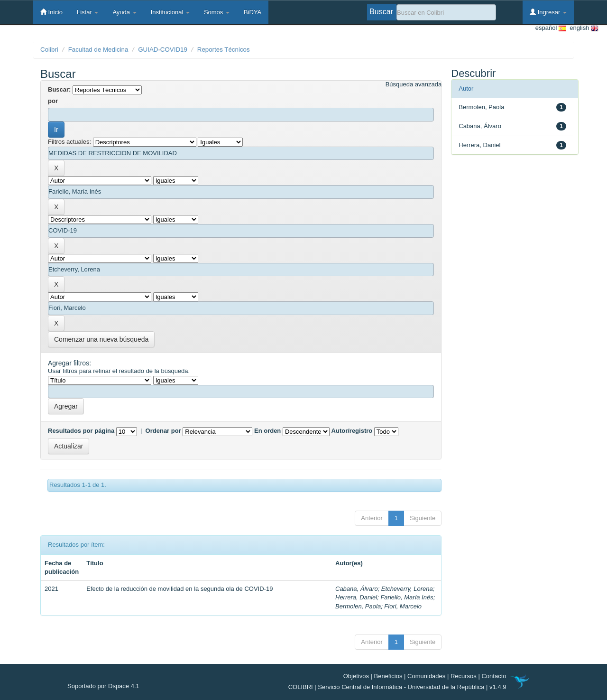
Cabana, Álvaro (357, 589)
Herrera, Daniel (356, 597)
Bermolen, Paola (358, 606)
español (551, 28)
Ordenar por (163, 431)
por (53, 101)
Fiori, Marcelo (403, 606)
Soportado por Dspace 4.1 (103, 686)
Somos (217, 12)
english (582, 28)
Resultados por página (81, 431)
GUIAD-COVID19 (163, 50)
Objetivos (356, 676)
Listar (87, 12)
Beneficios (388, 676)
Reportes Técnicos (224, 50)
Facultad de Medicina (98, 50)
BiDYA (253, 12)
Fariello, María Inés (407, 597)
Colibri (49, 50)
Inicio (51, 12)
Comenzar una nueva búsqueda (101, 339)
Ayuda (124, 12)
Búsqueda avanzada (414, 84)
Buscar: (59, 89)
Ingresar (548, 12)
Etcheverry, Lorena (407, 589)
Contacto (494, 676)
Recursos (464, 676)
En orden (267, 431)
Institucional (170, 12)
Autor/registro (352, 431)
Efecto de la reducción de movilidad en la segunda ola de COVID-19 (179, 589)
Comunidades (426, 676)
